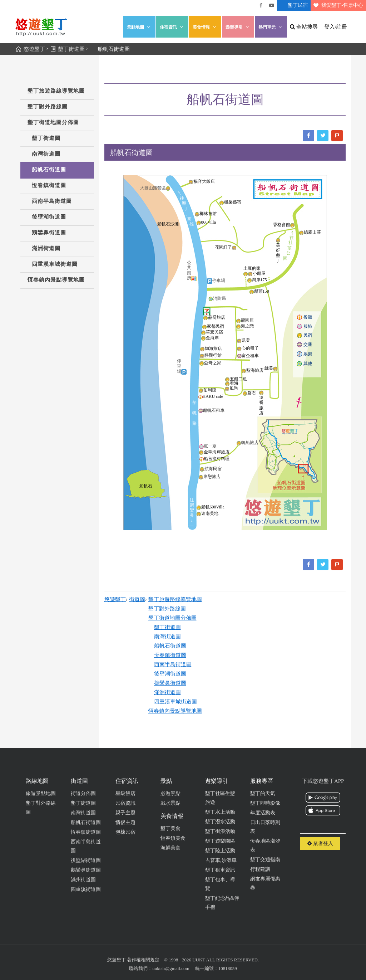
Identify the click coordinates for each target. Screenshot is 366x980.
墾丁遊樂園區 (220, 841)
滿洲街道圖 (46, 248)
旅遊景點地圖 (41, 793)
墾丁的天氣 (263, 793)
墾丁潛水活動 (220, 822)
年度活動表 (263, 813)
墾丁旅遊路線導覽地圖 (56, 91)
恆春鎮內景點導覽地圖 (56, 280)
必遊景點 (170, 793)
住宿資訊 (172, 27)
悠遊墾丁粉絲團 (261, 5)
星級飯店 (125, 793)
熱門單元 (271, 27)
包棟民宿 (125, 832)
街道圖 (137, 599)
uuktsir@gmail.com (171, 968)
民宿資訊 (125, 803)
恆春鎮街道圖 (49, 185)
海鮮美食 (170, 848)
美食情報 (205, 27)
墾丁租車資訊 (220, 870)
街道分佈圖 (83, 793)
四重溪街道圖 (86, 889)
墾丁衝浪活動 (220, 831)
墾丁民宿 (292, 5)
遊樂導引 (238, 27)
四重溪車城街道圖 (55, 264)
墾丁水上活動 (220, 812)
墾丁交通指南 (265, 860)
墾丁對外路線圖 (48, 107)
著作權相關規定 (143, 960)
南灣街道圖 (46, 154)
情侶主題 (125, 822)
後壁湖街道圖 (49, 217)
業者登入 (320, 844)
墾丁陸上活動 (220, 851)
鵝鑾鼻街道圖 (49, 233)
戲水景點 (170, 803)
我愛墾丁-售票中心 (337, 5)
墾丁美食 (170, 828)
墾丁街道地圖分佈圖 (53, 122)
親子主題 (125, 813)
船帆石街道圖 (49, 170)
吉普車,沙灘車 (221, 860)
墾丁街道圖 (46, 138)
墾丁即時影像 (265, 803)
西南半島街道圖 (52, 201)
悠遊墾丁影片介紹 (272, 5)
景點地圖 (139, 27)
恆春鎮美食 (173, 838)
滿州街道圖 (83, 880)
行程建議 (260, 869)
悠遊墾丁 (115, 599)
